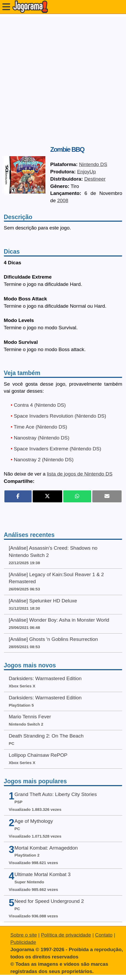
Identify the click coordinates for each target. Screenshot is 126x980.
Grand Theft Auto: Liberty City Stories (56, 794)
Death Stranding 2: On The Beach (46, 736)
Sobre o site (24, 935)
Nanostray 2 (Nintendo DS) (44, 460)
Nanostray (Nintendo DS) (41, 438)
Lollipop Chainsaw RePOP (38, 755)
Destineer (95, 179)
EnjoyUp (86, 172)
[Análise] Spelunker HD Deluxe (43, 601)
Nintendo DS (93, 164)
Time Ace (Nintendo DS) (40, 427)
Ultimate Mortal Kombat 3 (43, 874)
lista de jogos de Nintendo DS (80, 474)
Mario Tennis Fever (30, 717)
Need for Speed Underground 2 (49, 901)
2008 (63, 200)
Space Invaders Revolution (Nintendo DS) (60, 416)
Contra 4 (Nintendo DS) (40, 405)
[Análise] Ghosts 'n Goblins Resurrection (53, 639)
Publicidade (23, 942)
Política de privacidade (66, 935)
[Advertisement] (63, 80)
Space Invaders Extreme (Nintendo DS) (57, 449)
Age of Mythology (34, 821)
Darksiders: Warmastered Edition (45, 678)
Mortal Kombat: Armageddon (46, 848)
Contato (104, 935)
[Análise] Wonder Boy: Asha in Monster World (59, 620)
